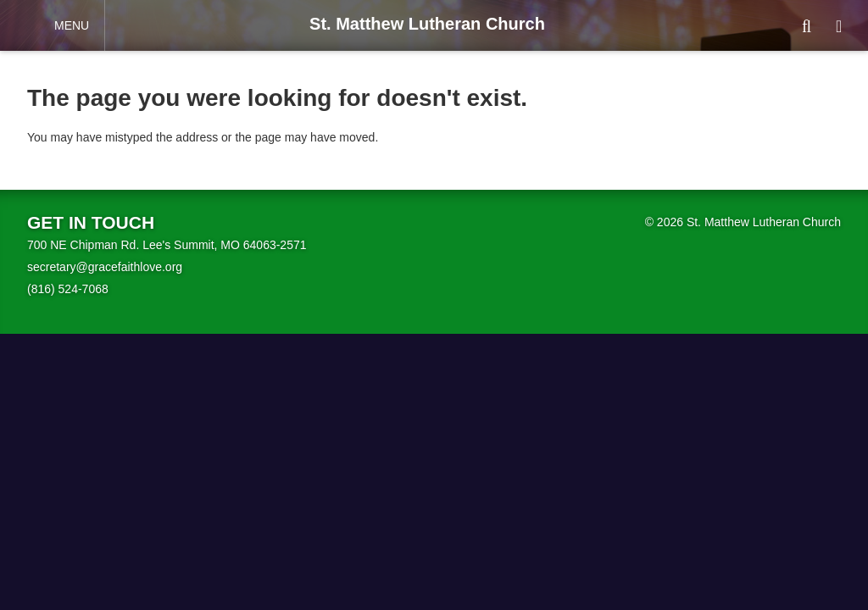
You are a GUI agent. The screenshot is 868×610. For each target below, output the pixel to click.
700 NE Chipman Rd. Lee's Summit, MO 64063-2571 (167, 245)
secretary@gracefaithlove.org (105, 267)
